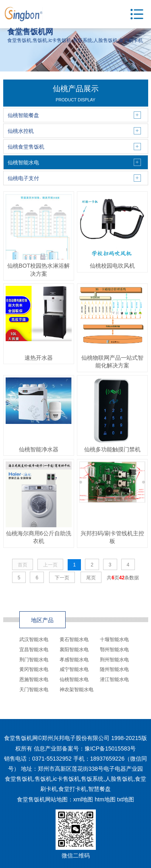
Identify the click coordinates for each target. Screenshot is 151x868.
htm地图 (105, 799)
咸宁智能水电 (74, 669)
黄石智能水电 (74, 639)
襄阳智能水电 (74, 650)
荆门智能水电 (34, 660)
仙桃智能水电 (74, 679)
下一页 (62, 578)
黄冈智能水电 (34, 669)
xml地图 (83, 799)
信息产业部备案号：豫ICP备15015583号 (85, 748)
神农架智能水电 (77, 690)
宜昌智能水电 (34, 650)
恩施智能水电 (34, 679)
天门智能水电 (34, 690)
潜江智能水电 (114, 679)
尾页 (91, 578)
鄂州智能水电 (114, 650)
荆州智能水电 (114, 660)
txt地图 (126, 799)
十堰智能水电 (114, 639)
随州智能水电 (114, 669)
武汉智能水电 (34, 639)
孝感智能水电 (74, 660)
